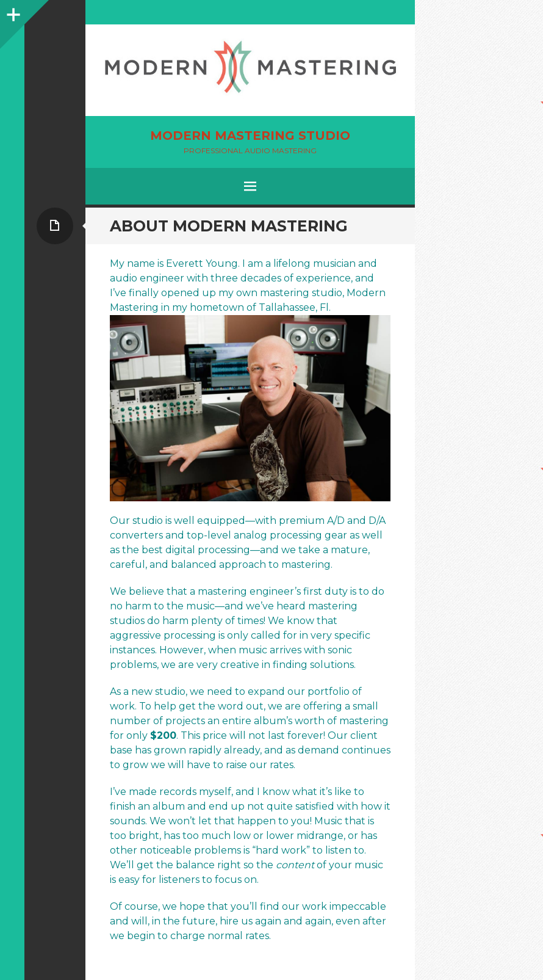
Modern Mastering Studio (250, 136)
